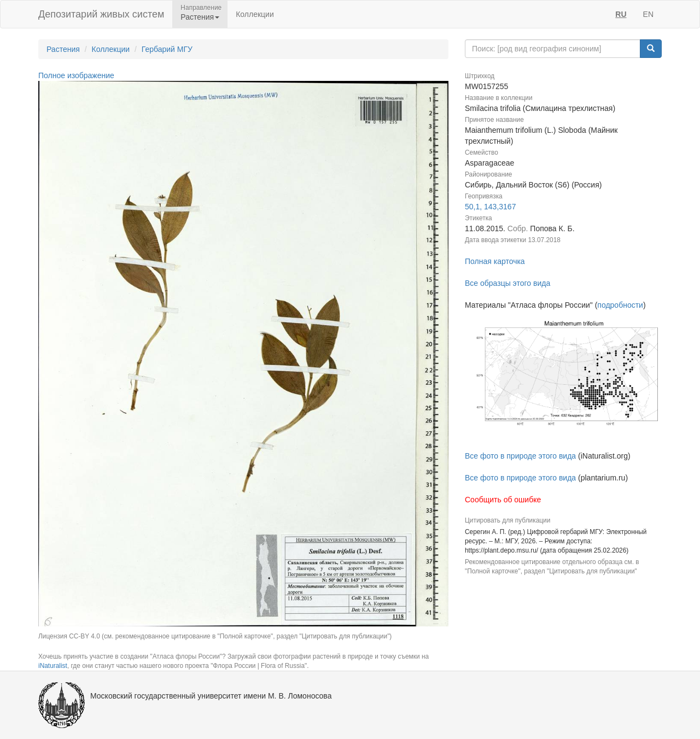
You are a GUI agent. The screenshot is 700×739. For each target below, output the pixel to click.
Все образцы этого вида (507, 283)
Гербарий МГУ (167, 49)
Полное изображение (76, 75)
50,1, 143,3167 (490, 207)
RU (621, 14)
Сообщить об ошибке (503, 500)
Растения (63, 49)
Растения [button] (200, 17)
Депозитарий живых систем (101, 14)
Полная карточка (495, 261)
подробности (620, 305)
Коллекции (255, 14)
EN (648, 14)
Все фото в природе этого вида (520, 456)
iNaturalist (53, 666)
